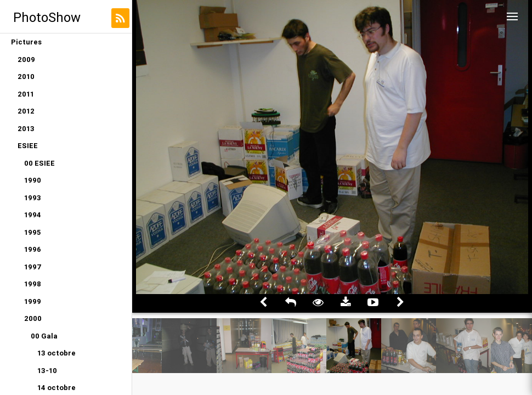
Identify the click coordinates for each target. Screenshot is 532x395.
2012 (26, 111)
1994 (33, 215)
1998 (33, 284)
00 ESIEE (39, 163)
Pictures (26, 42)
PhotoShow (47, 17)
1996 (33, 249)
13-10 (47, 371)
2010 (26, 77)
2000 (33, 318)
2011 (26, 94)
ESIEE (28, 146)
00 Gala (44, 336)
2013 (26, 129)
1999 (33, 301)
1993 (33, 198)
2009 (26, 60)
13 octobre (56, 353)
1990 (33, 180)
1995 (32, 232)
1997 (33, 267)
